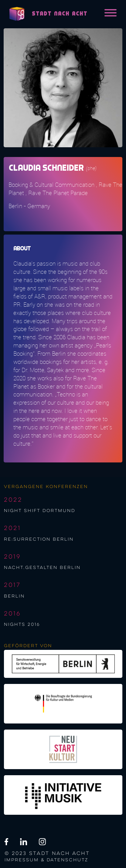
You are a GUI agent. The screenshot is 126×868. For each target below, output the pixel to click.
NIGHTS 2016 (22, 625)
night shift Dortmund (40, 511)
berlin (14, 596)
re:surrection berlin (39, 539)
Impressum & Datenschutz (46, 860)
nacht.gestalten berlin (42, 568)
